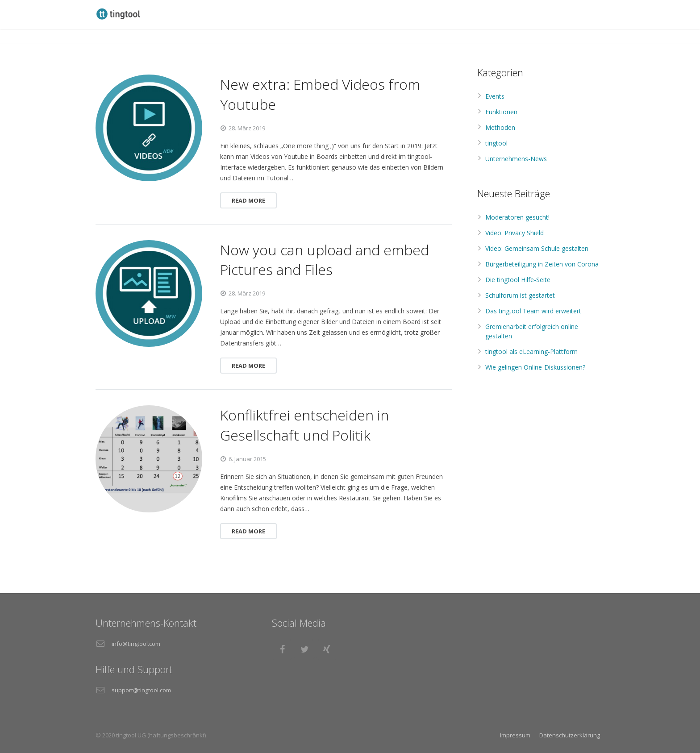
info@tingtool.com (136, 644)
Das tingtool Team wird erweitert (533, 311)
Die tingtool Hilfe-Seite (518, 280)
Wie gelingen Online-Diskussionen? (535, 367)
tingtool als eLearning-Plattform (531, 352)
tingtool (496, 143)
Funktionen (501, 112)
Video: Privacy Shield (515, 233)
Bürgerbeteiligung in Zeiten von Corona (542, 264)
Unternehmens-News (516, 159)
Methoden (500, 127)
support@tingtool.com (141, 690)
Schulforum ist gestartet (520, 295)
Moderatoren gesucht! (517, 217)
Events (495, 96)
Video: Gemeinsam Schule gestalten (537, 248)
